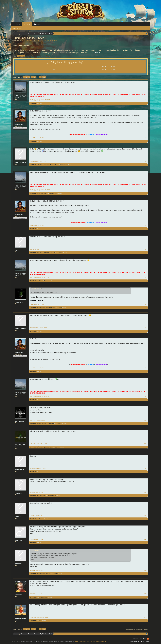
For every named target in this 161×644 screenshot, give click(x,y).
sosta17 (39, 423)
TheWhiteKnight (50, 308)
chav (45, 193)
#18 (145, 570)
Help (140, 639)
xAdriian (48, 574)
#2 (146, 138)
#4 (146, 190)
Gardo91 (18, 517)
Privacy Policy (145, 641)
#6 (146, 249)
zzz (16, 250)
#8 (146, 304)
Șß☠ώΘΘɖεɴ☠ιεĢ (20, 619)
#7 (146, 278)
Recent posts (18, 28)
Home (18, 24)
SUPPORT (75, 210)
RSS (148, 639)
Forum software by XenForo (27, 641)
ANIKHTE (52, 252)
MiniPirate (18, 540)
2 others (60, 308)
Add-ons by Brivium (91, 641)
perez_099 (40, 193)
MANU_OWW (54, 165)
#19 (145, 594)
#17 (145, 539)
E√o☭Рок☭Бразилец (43, 165)
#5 (146, 226)
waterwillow (21, 56)
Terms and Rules (135, 641)
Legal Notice (135, 639)
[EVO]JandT (33, 103)
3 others (59, 423)
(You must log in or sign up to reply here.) (136, 629)
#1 (146, 100)
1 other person (64, 165)
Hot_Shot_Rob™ (20, 446)
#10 (145, 368)
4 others (60, 252)
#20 (145, 617)
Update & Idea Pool (27, 41)
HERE (72, 212)
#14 (145, 469)
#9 (146, 328)
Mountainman (20, 470)
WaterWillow (19, 124)
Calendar (37, 24)
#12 (145, 420)
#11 (145, 397)
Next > (44, 77)
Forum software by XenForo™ (59, 641)
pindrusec (18, 595)
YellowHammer (41, 308)
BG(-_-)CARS (19, 421)
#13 (145, 444)
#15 (145, 492)
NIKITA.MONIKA (20, 162)
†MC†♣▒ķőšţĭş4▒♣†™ (44, 41)
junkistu (39, 281)
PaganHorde (48, 281)
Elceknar (42, 519)
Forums (27, 24)
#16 (145, 516)
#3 (146, 161)
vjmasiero (18, 493)
